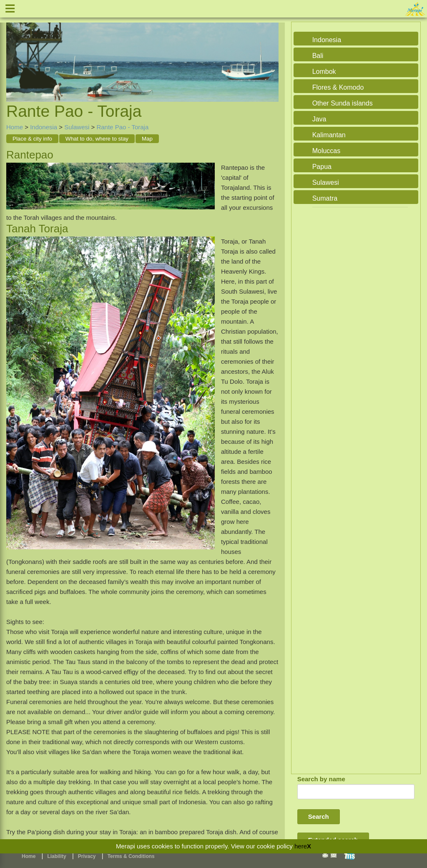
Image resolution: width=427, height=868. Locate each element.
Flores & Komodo (338, 87)
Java (319, 119)
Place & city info (32, 139)
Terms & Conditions (131, 856)
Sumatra (325, 198)
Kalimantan (329, 135)
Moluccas (327, 151)
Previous (15, 53)
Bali (318, 56)
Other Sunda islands (343, 103)
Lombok (324, 72)
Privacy (87, 856)
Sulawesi (77, 127)
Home (15, 127)
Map (147, 139)
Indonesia (44, 127)
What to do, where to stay (97, 139)
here (301, 846)
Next (270, 53)
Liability (57, 856)
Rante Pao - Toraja (122, 127)
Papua (322, 167)
